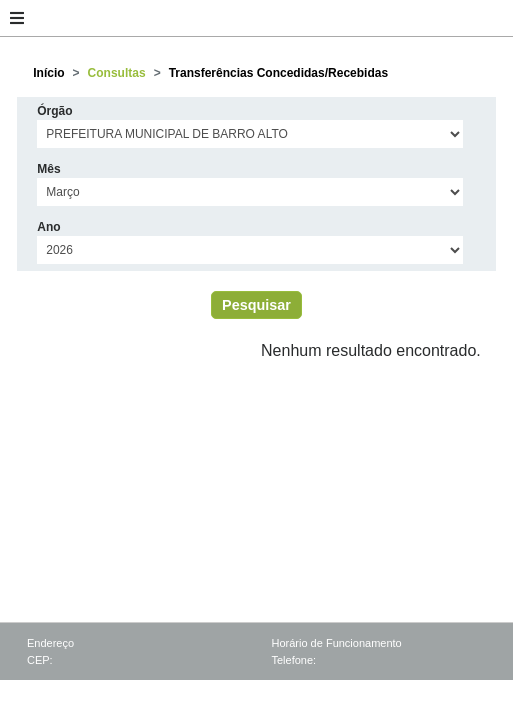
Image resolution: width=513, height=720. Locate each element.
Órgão (54, 111)
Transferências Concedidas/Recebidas (278, 73)
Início (48, 73)
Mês (48, 169)
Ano (48, 227)
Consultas (117, 73)
